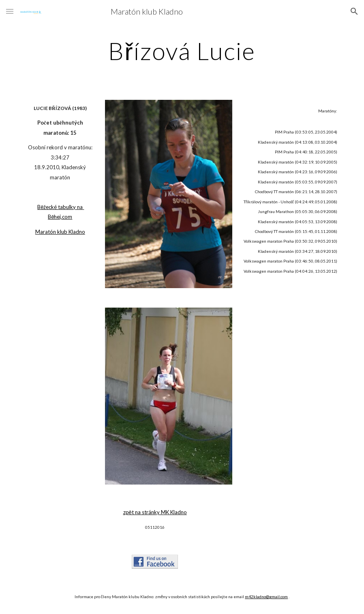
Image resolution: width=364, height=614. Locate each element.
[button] (10, 11)
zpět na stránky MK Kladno (155, 512)
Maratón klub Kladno (60, 232)
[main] (182, 51)
